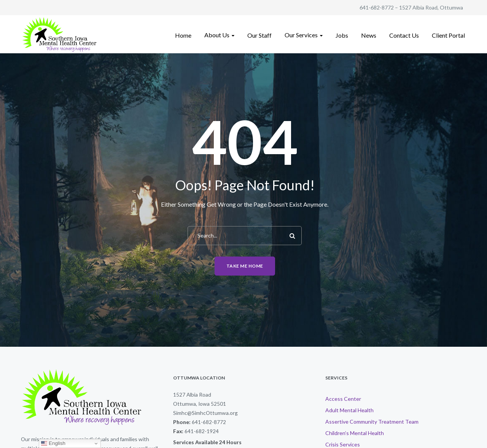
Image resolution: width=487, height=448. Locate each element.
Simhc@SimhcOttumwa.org (205, 413)
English (53, 443)
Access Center (343, 399)
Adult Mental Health (349, 410)
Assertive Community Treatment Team (372, 422)
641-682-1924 (202, 431)
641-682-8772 (377, 7)
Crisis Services (343, 444)
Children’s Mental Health (355, 433)
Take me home (245, 266)
